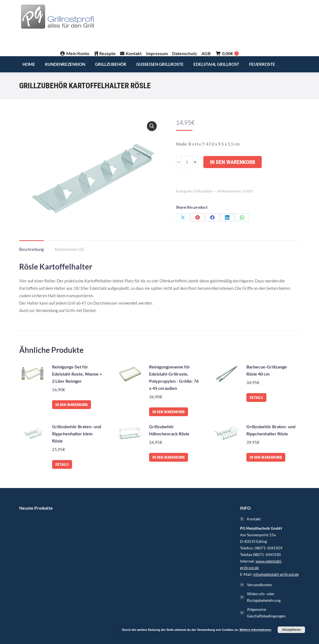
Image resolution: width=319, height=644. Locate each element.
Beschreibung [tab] (32, 249)
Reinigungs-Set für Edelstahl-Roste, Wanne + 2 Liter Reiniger (77, 374)
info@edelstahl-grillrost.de (276, 574)
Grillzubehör (203, 191)
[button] (152, 126)
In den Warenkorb (233, 162)
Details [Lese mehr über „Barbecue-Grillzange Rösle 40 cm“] (256, 398)
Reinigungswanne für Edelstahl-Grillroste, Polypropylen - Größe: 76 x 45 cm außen (174, 377)
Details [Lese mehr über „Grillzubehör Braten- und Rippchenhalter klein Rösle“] (62, 464)
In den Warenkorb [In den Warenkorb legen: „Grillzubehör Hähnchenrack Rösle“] (169, 457)
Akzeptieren (291, 630)
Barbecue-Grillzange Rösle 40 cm (267, 370)
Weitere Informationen (255, 630)
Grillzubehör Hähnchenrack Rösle (169, 430)
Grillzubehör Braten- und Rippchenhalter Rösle (271, 430)
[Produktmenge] (187, 162)
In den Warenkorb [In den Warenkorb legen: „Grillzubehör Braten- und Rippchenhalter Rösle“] (266, 457)
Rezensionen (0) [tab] (69, 249)
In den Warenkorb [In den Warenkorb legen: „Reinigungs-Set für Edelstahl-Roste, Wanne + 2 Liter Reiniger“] (72, 405)
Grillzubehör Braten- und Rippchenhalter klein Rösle (77, 434)
